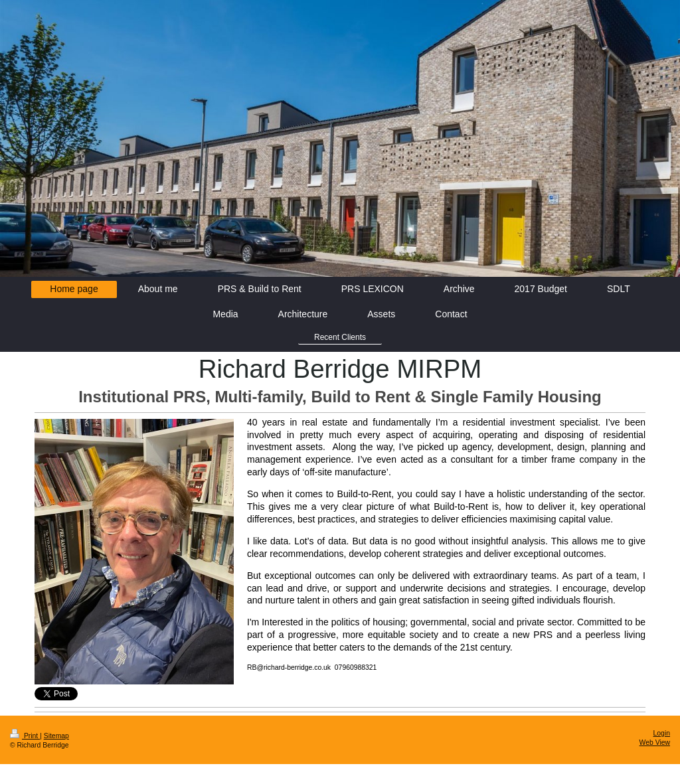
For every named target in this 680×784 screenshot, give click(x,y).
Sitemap (56, 736)
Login (662, 733)
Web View (655, 743)
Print (25, 736)
